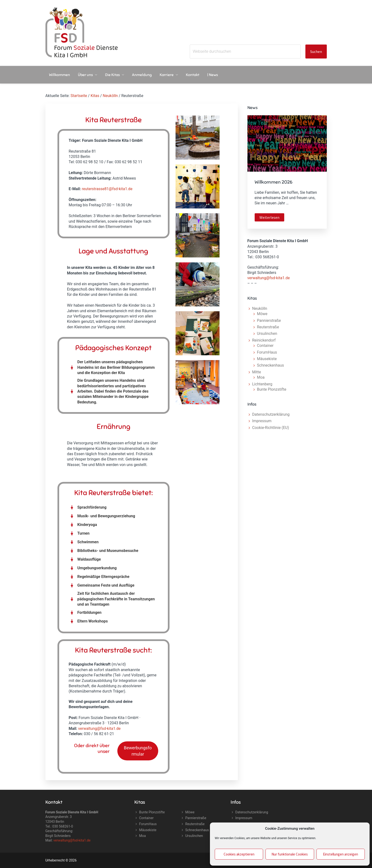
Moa (261, 377)
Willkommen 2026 (274, 182)
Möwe (262, 314)
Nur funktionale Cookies (290, 854)
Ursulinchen (267, 334)
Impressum (262, 421)
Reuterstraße (268, 327)
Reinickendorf (264, 340)
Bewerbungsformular (138, 751)
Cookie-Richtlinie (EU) (271, 428)
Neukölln (260, 308)
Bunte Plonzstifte (272, 389)
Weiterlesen (272, 218)
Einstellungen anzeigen (340, 854)
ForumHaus (267, 352)
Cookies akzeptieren (239, 854)
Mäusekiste (267, 359)
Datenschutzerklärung (271, 414)
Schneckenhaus (271, 365)
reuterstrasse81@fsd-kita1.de (107, 189)
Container (265, 346)
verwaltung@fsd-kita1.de (99, 729)
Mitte (257, 372)
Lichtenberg (262, 384)
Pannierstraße (269, 321)
